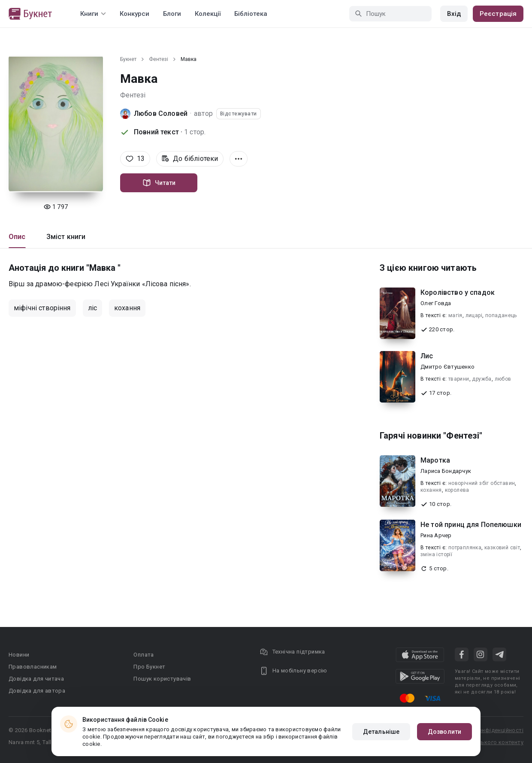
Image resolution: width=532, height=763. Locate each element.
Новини (19, 655)
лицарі (474, 315)
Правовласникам (33, 667)
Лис (427, 356)
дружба (482, 379)
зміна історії (436, 554)
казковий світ (502, 548)
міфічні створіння (42, 308)
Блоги (172, 14)
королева (457, 490)
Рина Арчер (436, 535)
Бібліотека (251, 14)
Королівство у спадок (458, 292)
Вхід (454, 14)
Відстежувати (239, 114)
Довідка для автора (37, 691)
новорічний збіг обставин (482, 483)
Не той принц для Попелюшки (471, 525)
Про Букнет (149, 667)
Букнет (128, 59)
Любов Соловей (161, 114)
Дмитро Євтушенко (447, 367)
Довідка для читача (36, 679)
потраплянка (465, 548)
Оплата (144, 655)
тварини (459, 379)
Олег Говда (436, 303)
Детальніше (381, 732)
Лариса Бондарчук (446, 471)
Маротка (435, 460)
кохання (127, 308)
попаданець (501, 315)
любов (503, 379)
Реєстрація (498, 14)
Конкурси (135, 14)
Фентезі (159, 59)
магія (455, 315)
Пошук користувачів (162, 679)
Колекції (208, 14)
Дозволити (444, 732)
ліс (92, 308)
